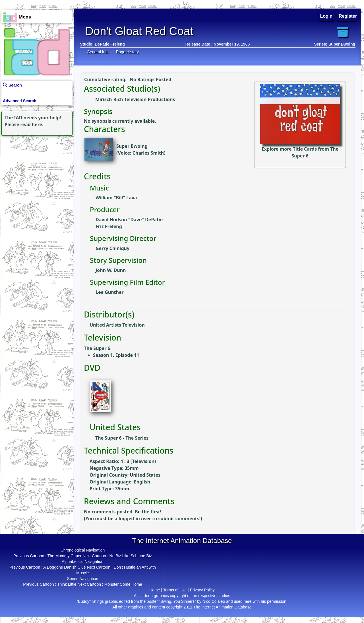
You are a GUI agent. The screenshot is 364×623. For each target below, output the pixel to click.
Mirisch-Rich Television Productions (135, 99)
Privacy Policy (202, 590)
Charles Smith (148, 153)
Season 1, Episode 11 (116, 355)
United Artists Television (117, 325)
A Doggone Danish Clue (64, 567)
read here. (32, 124)
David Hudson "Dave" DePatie (129, 220)
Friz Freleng (109, 226)
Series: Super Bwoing (335, 44)
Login (326, 16)
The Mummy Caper (65, 556)
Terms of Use (175, 590)
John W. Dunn (111, 270)
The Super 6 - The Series (122, 438)
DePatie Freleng (110, 44)
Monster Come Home (123, 584)
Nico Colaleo (214, 601)
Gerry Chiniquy (112, 248)
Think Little (67, 584)
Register (348, 16)
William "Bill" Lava (116, 198)
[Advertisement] (36, 173)
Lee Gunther (110, 292)
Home (155, 590)
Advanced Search (20, 101)
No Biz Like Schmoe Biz (131, 556)
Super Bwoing (132, 146)
